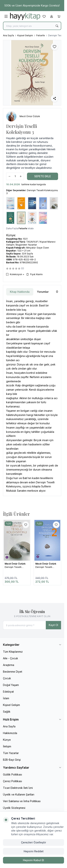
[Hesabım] (52, 16)
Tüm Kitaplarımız (13, 652)
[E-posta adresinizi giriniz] (32, 625)
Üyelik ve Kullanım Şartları (19, 794)
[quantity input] (15, 176)
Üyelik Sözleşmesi (14, 808)
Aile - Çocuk (11, 658)
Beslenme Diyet (13, 672)
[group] (32, 73)
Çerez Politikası (12, 781)
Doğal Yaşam (11, 685)
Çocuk (7, 678)
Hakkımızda (10, 733)
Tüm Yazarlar (11, 753)
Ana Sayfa (8, 35)
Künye (7, 740)
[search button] (57, 26)
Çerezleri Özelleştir (33, 842)
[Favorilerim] (44, 16)
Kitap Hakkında (20, 292)
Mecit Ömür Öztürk (15, 564)
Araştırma (9, 665)
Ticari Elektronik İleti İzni (18, 788)
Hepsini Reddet (34, 851)
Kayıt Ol (53, 625)
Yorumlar (43, 292)
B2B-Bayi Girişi (12, 760)
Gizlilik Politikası (12, 774)
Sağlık (7, 712)
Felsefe (41, 35)
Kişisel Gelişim (25, 35)
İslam (6, 698)
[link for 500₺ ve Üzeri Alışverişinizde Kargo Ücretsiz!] (32, 6)
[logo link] (25, 16)
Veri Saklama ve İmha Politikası (22, 801)
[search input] (32, 26)
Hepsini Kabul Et (33, 860)
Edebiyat (8, 692)
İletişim (7, 746)
